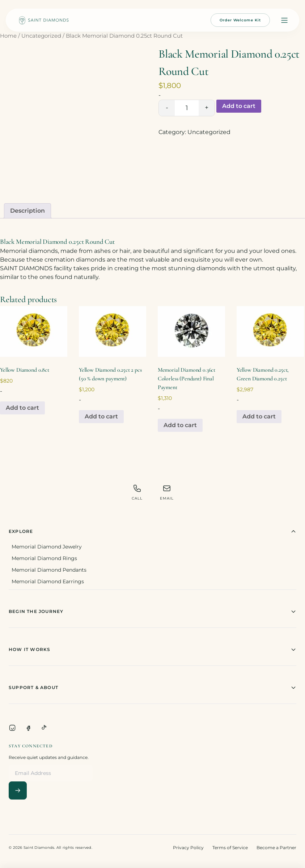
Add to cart (239, 106)
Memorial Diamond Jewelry (47, 547)
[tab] (27, 211)
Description (27, 211)
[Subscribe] (18, 790)
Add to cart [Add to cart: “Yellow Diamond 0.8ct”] (22, 408)
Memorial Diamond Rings (44, 558)
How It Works (152, 650)
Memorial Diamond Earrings (48, 581)
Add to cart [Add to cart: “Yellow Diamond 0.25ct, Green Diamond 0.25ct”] (259, 416)
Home (8, 36)
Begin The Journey (152, 612)
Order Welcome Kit (240, 20)
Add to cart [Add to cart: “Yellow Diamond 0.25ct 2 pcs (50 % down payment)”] (101, 416)
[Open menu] (284, 20)
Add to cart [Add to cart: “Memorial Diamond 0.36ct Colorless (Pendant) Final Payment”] (180, 425)
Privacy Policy (188, 848)
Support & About (152, 688)
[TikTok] (44, 728)
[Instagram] (12, 728)
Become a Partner (276, 848)
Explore (152, 531)
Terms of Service (230, 848)
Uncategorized (41, 36)
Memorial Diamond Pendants (49, 570)
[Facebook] (28, 728)
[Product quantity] (187, 108)
